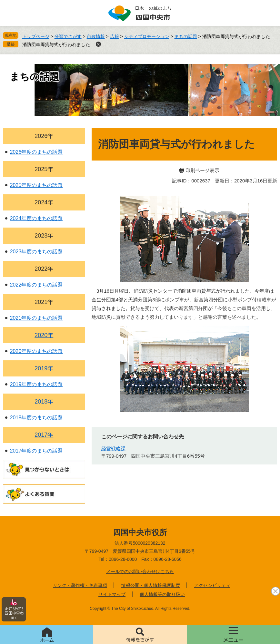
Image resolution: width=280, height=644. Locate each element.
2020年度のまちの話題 (36, 351)
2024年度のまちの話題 (36, 218)
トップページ (36, 36)
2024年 (44, 202)
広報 (115, 36)
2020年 (44, 335)
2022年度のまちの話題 (36, 285)
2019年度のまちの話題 (36, 384)
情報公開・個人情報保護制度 (151, 585)
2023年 (44, 236)
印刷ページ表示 (202, 170)
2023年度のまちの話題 (36, 252)
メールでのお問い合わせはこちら (140, 571)
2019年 (44, 368)
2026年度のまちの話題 (36, 152)
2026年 (44, 136)
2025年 (44, 169)
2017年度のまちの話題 (36, 451)
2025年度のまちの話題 (36, 185)
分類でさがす (68, 36)
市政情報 (96, 36)
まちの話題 (186, 36)
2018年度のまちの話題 (36, 418)
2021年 (44, 302)
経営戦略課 (113, 449)
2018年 (44, 402)
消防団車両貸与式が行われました (56, 44)
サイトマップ (112, 594)
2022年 (44, 269)
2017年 (44, 435)
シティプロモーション (147, 36)
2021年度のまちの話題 (36, 318)
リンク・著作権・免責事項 (80, 585)
